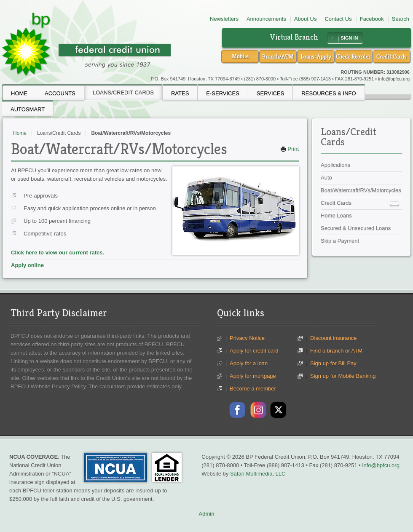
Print (290, 149)
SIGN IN (350, 38)
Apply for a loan (249, 363)
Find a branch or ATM (336, 351)
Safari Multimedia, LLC (258, 474)
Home (20, 133)
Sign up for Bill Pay (333, 363)
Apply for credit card (254, 351)
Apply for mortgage (253, 376)
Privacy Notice (247, 338)
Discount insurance (334, 338)
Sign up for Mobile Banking (343, 376)
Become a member (253, 389)
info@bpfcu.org (394, 79)
